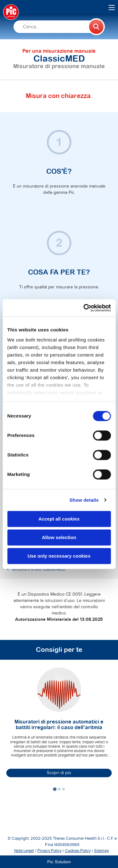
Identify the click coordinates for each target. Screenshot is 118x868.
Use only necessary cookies (59, 556)
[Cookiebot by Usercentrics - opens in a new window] (84, 308)
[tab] (55, 789)
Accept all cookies (59, 519)
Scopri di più (59, 773)
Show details (84, 500)
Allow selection (59, 537)
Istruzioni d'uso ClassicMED (39, 569)
